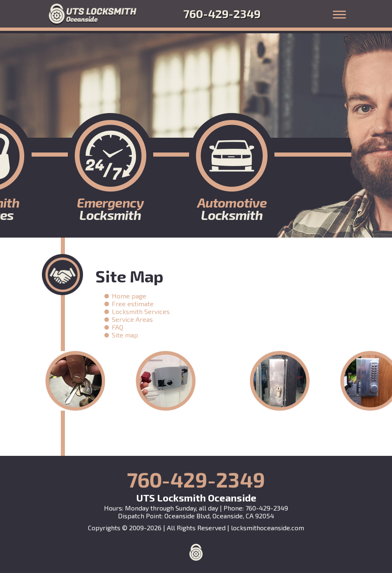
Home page (129, 296)
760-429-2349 (222, 14)
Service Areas (132, 319)
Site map (125, 335)
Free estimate (133, 304)
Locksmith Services (141, 311)
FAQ (118, 327)
